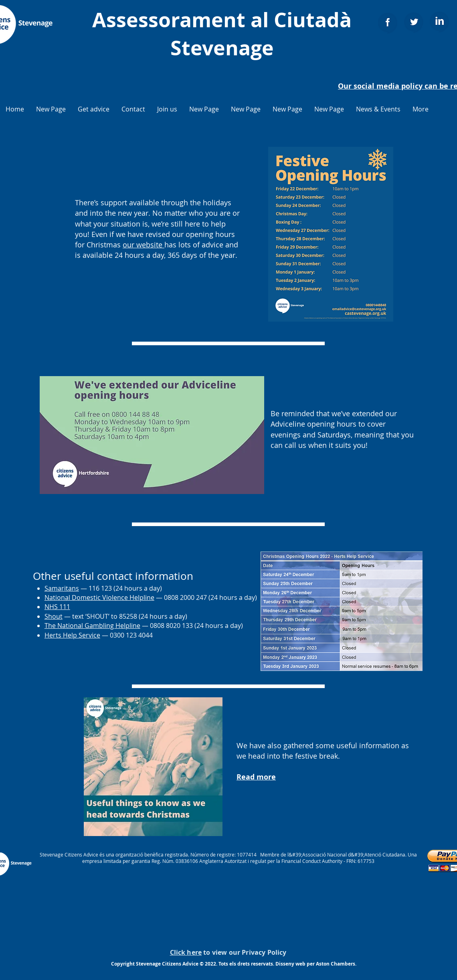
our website (144, 245)
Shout (54, 616)
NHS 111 (57, 607)
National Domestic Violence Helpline (99, 597)
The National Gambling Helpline (92, 626)
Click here (186, 952)
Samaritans (62, 588)
